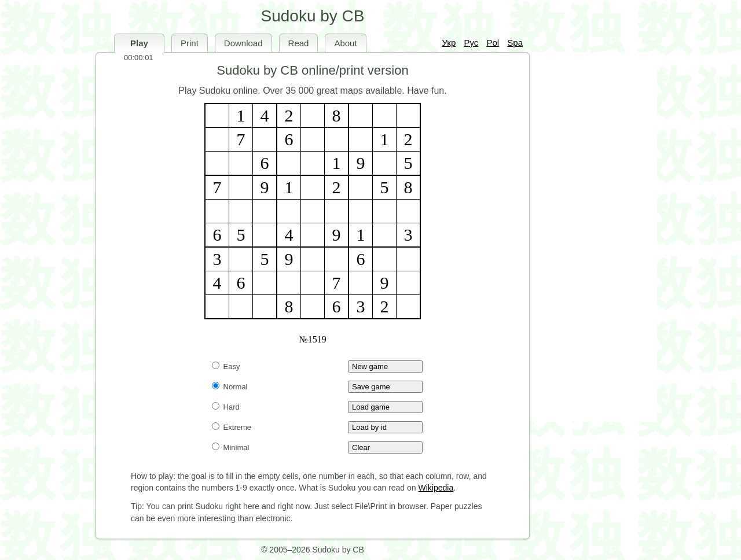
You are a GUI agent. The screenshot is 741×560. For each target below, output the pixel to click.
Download (243, 43)
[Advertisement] (590, 237)
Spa (515, 43)
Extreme (232, 427)
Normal (230, 387)
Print (190, 43)
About (345, 43)
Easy (226, 366)
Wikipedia (436, 488)
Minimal (230, 447)
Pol (493, 43)
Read (299, 43)
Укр (449, 43)
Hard (226, 407)
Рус (471, 43)
